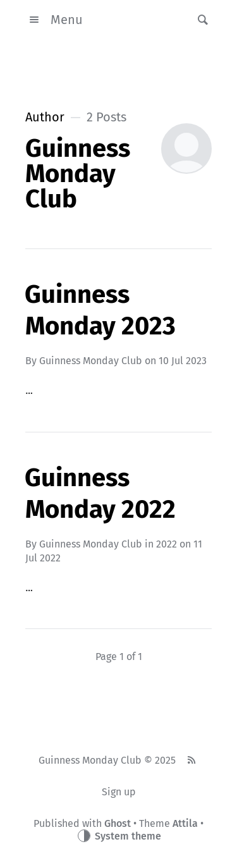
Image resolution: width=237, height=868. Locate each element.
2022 (167, 544)
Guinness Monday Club (91, 361)
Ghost (118, 823)
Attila (185, 823)
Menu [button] (54, 20)
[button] (199, 20)
